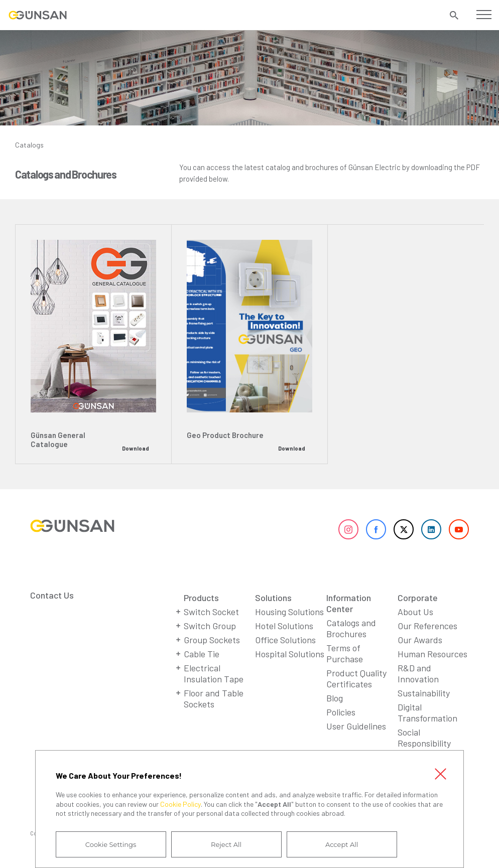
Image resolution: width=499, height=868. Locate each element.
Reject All (226, 844)
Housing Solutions (289, 612)
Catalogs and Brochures (351, 628)
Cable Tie (202, 654)
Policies (341, 712)
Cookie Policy (180, 804)
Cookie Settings (111, 844)
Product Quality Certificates (356, 678)
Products (201, 598)
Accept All (342, 844)
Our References (427, 626)
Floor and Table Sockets (214, 698)
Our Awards (420, 640)
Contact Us (52, 595)
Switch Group (210, 626)
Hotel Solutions (284, 626)
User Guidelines (356, 726)
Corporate (418, 598)
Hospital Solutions (290, 654)
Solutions (273, 598)
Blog (335, 698)
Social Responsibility (424, 738)
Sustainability (424, 693)
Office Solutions (285, 640)
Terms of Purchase (345, 653)
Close (440, 774)
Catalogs (29, 145)
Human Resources (432, 654)
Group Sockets (212, 640)
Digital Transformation (427, 712)
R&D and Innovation (418, 673)
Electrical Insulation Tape (214, 673)
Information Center (349, 603)
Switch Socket (211, 612)
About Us (415, 612)
